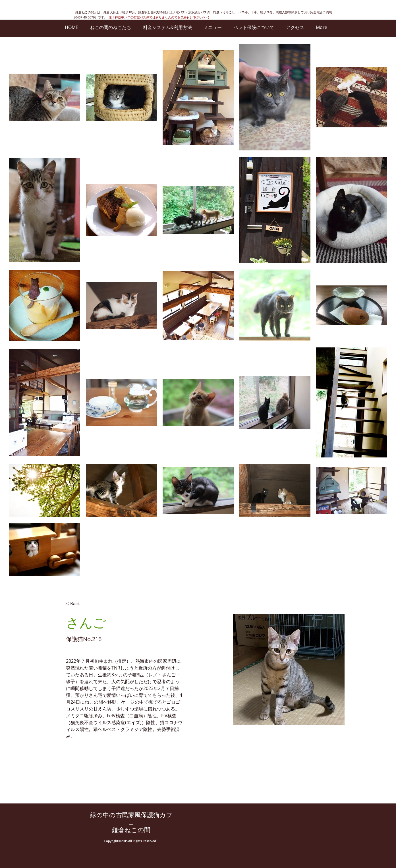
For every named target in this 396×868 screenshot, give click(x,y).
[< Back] (77, 604)
